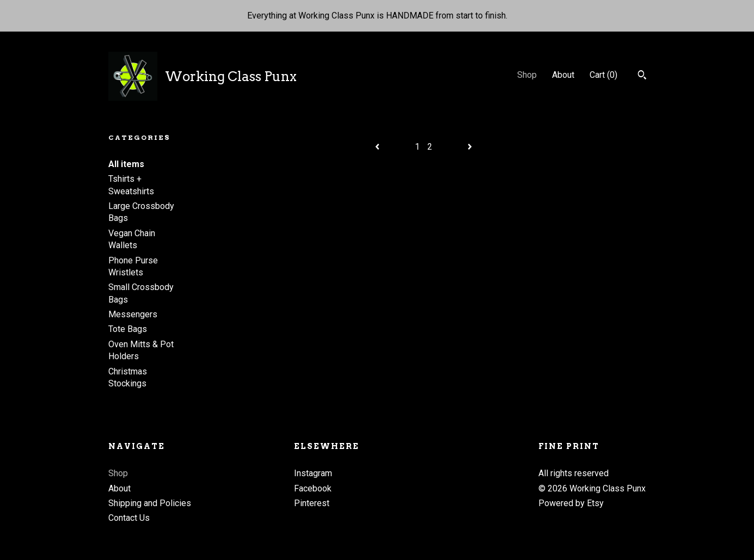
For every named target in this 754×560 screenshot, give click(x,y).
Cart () (603, 75)
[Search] (642, 76)
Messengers (133, 314)
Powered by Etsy (571, 503)
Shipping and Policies (150, 503)
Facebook (313, 488)
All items (126, 164)
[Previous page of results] (378, 147)
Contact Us (129, 518)
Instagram (313, 473)
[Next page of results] (470, 147)
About (563, 75)
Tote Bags (128, 329)
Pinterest (312, 503)
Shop (527, 75)
